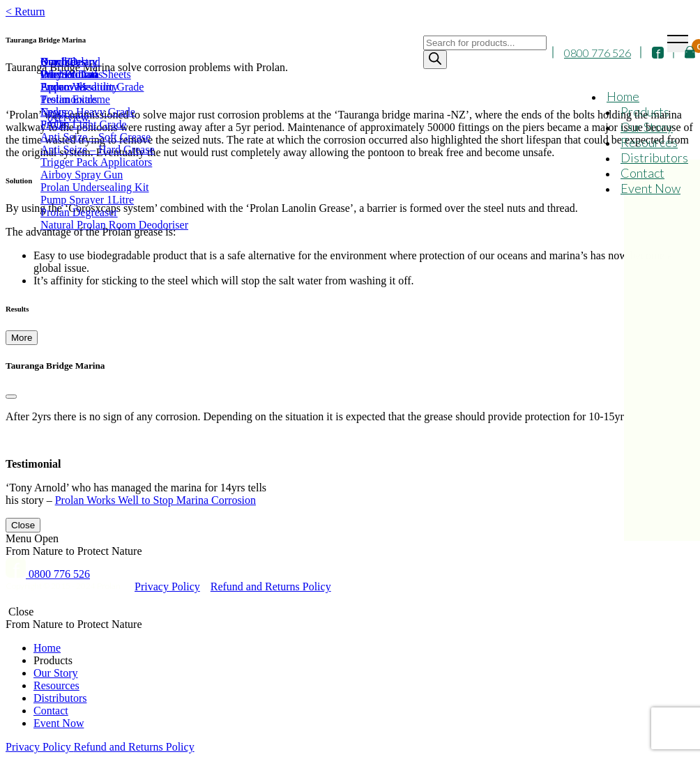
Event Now (650, 188)
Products (645, 112)
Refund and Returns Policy (271, 586)
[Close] (11, 397)
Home (623, 96)
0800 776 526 (598, 53)
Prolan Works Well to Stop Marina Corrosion (155, 500)
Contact (642, 173)
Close (23, 525)
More (22, 338)
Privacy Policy (167, 586)
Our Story (647, 127)
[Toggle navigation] (678, 44)
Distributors (654, 158)
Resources (649, 142)
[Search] (435, 60)
